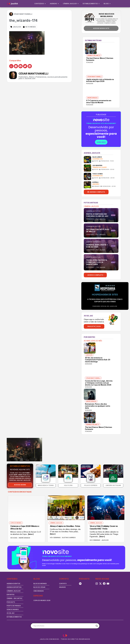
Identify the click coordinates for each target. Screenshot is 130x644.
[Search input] (64, 626)
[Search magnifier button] (97, 626)
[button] (11, 66)
